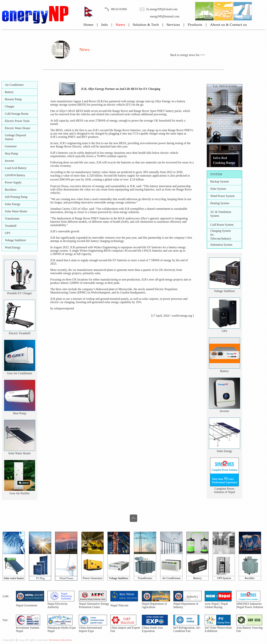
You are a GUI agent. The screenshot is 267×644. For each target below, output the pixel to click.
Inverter (10, 161)
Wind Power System (222, 196)
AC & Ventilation (221, 212)
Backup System (220, 181)
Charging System (220, 231)
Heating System (220, 203)
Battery (9, 92)
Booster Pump (13, 99)
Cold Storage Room (17, 114)
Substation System (221, 245)
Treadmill (11, 226)
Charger (10, 106)
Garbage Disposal (15, 135)
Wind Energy (13, 247)
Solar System (218, 189)
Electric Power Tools (17, 121)
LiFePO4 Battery (15, 175)
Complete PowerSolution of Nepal (225, 490)
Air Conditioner (14, 85)
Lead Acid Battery (16, 168)
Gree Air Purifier (19, 493)
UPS (8, 233)
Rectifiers (11, 190)
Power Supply (13, 182)
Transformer (12, 219)
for (212, 235)
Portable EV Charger (20, 293)
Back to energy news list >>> (188, 55)
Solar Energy (13, 204)
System (215, 216)
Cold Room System (222, 225)
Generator (11, 146)
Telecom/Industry (221, 239)
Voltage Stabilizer (15, 240)
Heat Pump (11, 153)
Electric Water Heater (18, 128)
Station (9, 139)
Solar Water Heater (16, 211)
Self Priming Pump (16, 197)
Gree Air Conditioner (20, 373)
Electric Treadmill (20, 333)
